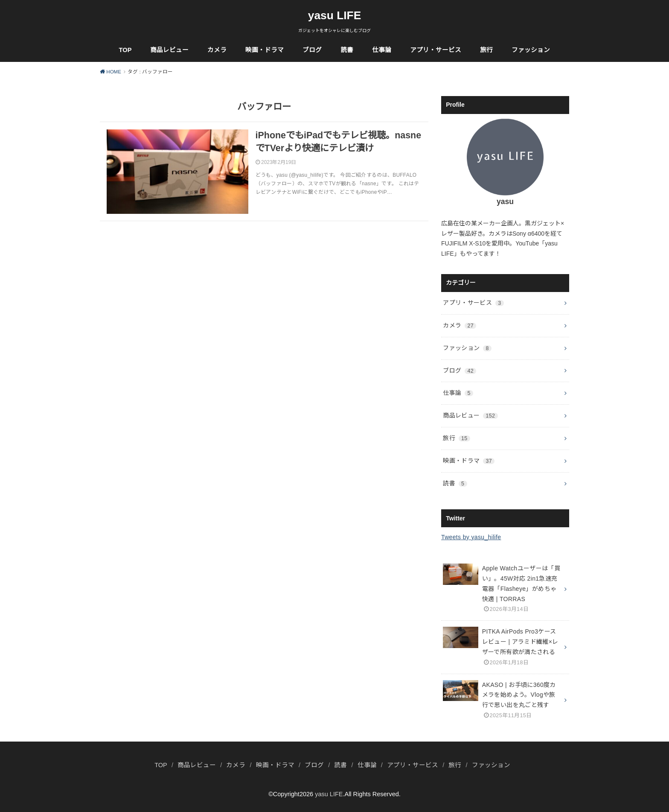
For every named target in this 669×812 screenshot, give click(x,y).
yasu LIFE (335, 15)
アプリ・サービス (436, 50)
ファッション (531, 50)
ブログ (312, 50)
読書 (347, 50)
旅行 (486, 50)
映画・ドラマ (265, 50)
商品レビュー (169, 50)
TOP (125, 50)
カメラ (217, 50)
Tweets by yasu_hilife (471, 537)
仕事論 (382, 50)
